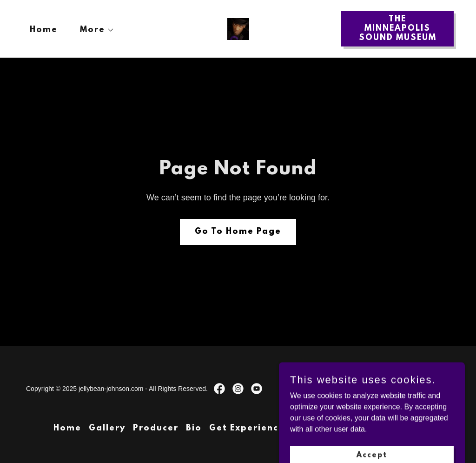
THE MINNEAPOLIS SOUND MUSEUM (398, 29)
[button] (93, 30)
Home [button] (67, 429)
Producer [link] (156, 429)
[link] (238, 28)
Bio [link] (194, 429)
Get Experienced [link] (250, 429)
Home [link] (44, 30)
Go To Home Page (238, 232)
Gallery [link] (107, 429)
